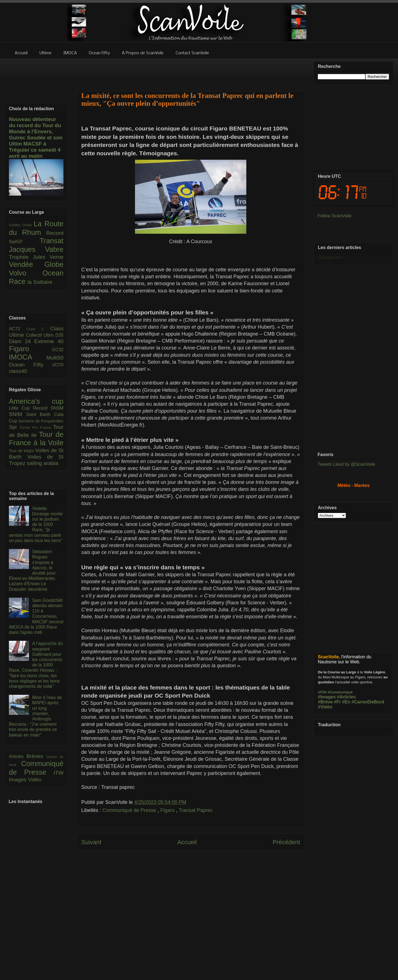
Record (55, 233)
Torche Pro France (36, 428)
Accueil (187, 842)
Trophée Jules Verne (36, 257)
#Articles (347, 697)
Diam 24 (22, 341)
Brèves (36, 756)
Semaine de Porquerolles (41, 421)
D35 (59, 335)
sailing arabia (42, 463)
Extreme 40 (49, 341)
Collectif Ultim (40, 335)
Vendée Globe (36, 264)
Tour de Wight (22, 451)
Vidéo (35, 780)
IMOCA (28, 357)
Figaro (168, 810)
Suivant (91, 842)
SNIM (18, 414)
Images (18, 780)
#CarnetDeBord (368, 702)
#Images (327, 697)
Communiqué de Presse (130, 810)
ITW (59, 773)
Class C (38, 329)
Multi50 (55, 358)
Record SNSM (48, 408)
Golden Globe (21, 225)
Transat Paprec (196, 810)
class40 (18, 371)
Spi (14, 427)
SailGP (24, 242)
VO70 (58, 365)
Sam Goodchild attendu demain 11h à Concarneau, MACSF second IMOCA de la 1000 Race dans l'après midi (36, 616)
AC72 (18, 329)
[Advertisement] (191, 72)
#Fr (337, 702)
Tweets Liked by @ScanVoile (346, 464)
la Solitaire (40, 282)
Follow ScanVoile (335, 216)
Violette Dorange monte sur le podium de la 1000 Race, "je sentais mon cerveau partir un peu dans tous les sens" (36, 525)
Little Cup (21, 408)
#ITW (322, 692)
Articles (18, 756)
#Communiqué (340, 692)
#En (346, 702)
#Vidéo (325, 707)
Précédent (286, 842)
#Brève (325, 702)
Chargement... (332, 257)
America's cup (36, 401)
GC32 (58, 350)
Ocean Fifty (30, 365)
